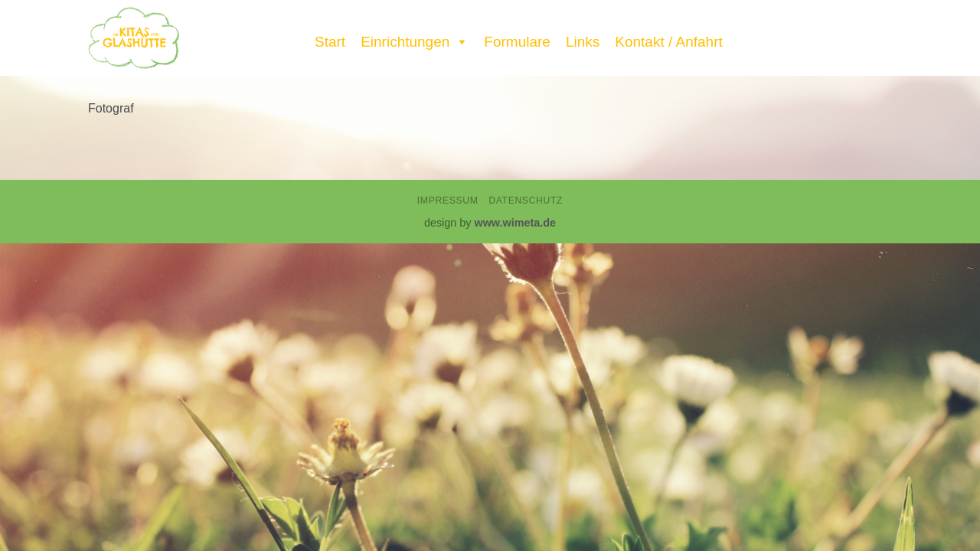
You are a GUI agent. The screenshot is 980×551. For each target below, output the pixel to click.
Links (583, 42)
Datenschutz (526, 201)
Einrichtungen (415, 38)
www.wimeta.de (515, 223)
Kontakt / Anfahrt (668, 42)
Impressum (448, 201)
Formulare (517, 42)
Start (330, 42)
